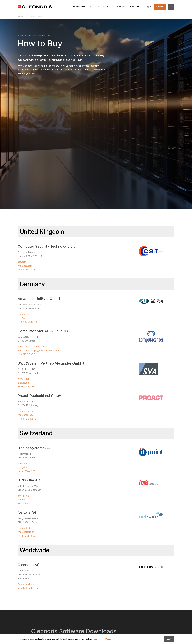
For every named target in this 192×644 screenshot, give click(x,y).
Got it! (169, 639)
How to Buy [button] (135, 7)
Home (20, 16)
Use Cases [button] (94, 7)
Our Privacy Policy (102, 639)
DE (171, 7)
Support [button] (148, 7)
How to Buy (36, 16)
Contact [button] (160, 7)
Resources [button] (108, 7)
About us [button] (121, 7)
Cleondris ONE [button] (79, 7)
